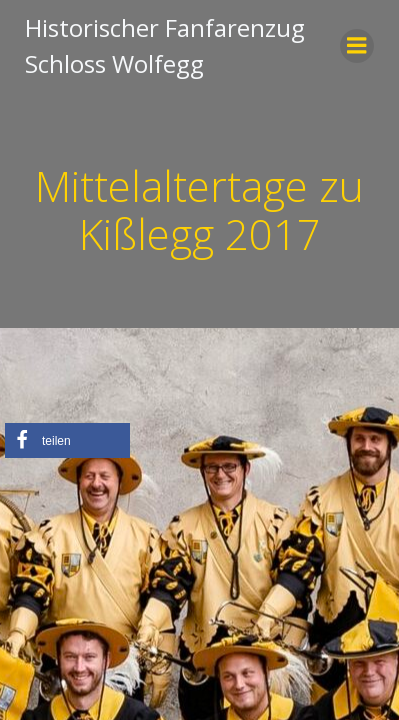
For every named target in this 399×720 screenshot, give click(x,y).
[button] (67, 440)
